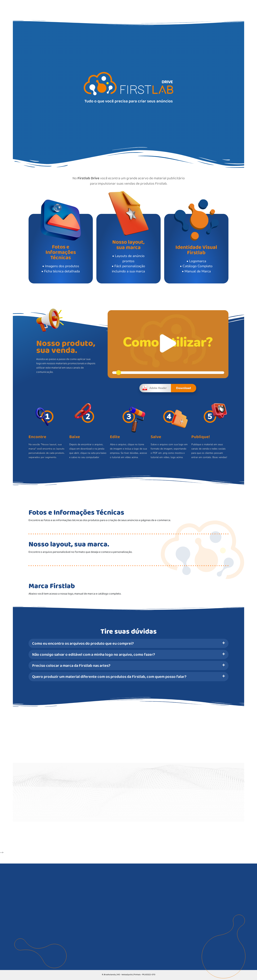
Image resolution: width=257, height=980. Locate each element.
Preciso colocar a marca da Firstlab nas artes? (71, 665)
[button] (128, 643)
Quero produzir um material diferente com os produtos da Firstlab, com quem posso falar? (109, 676)
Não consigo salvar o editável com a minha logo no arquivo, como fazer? (94, 654)
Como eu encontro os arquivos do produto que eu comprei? (83, 643)
